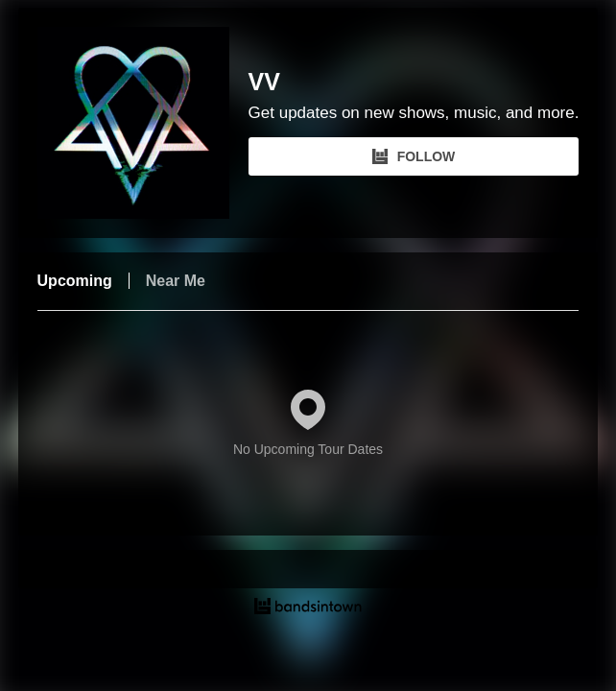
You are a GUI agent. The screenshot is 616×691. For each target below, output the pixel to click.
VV (264, 82)
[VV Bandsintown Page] (143, 123)
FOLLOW (414, 156)
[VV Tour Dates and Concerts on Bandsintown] (308, 608)
